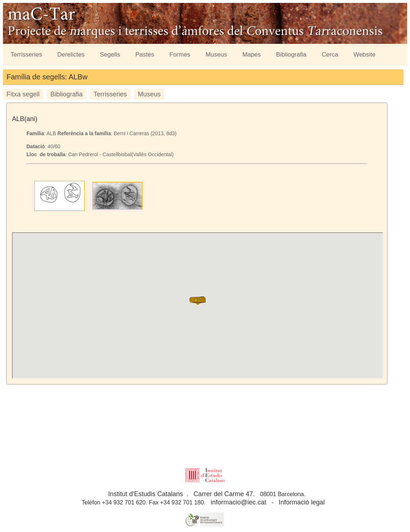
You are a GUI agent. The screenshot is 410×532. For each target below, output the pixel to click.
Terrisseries (26, 55)
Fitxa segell (23, 94)
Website (365, 55)
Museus (216, 55)
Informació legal (302, 502)
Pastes (145, 55)
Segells (110, 55)
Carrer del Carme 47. (224, 494)
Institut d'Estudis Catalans (146, 494)
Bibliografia (291, 55)
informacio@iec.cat (238, 502)
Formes (180, 55)
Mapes (251, 55)
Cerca (330, 55)
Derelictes (71, 55)
